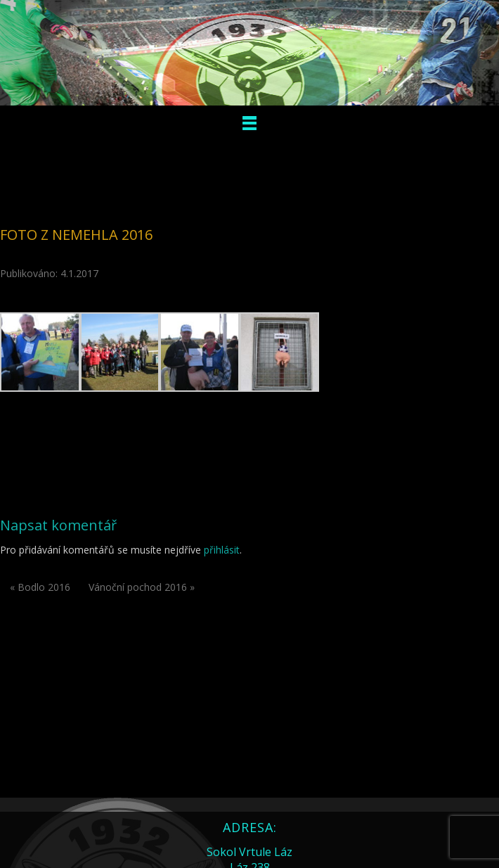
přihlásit (222, 550)
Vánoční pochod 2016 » (142, 587)
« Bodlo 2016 (40, 587)
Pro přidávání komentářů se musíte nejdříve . (121, 550)
